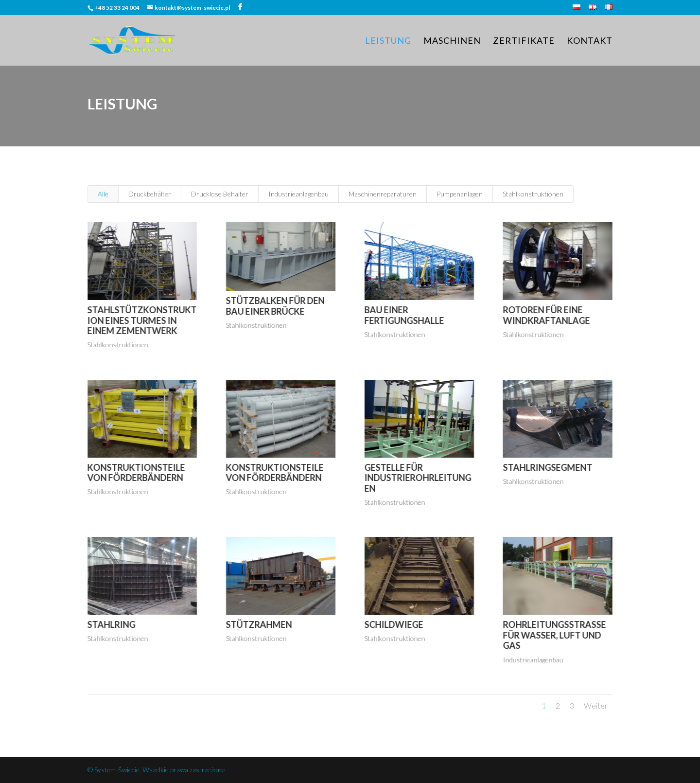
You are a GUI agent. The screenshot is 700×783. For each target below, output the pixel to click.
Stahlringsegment (547, 467)
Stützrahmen (259, 624)
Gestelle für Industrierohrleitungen (418, 478)
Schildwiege (394, 624)
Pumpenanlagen (460, 194)
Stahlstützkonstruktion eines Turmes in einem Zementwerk (142, 320)
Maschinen (452, 41)
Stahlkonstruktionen (533, 194)
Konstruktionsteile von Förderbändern (136, 473)
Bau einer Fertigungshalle (404, 315)
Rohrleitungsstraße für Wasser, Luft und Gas (554, 635)
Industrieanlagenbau (298, 194)
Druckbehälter (150, 194)
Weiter (596, 705)
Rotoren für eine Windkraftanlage (546, 315)
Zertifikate (524, 41)
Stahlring (111, 624)
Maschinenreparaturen (383, 194)
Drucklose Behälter (220, 194)
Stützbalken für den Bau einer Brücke (275, 306)
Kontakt (590, 41)
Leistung (388, 41)
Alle (103, 194)
